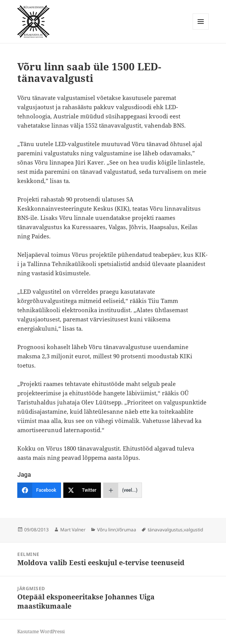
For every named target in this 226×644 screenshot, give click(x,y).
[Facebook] (39, 490)
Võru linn (106, 530)
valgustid (193, 530)
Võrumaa (126, 530)
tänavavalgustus (165, 530)
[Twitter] (82, 490)
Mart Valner (73, 530)
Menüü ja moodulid (201, 29)
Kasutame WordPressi (41, 632)
